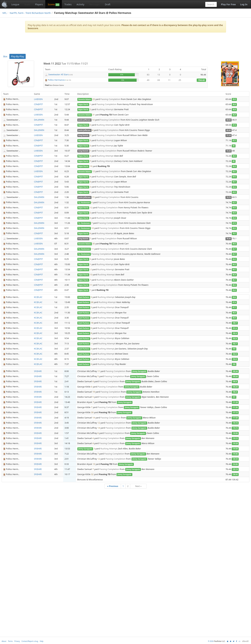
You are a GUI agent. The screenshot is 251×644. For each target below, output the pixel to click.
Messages (95, 4)
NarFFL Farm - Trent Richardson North (30, 13)
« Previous (113, 486)
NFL (5, 13)
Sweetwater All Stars (59, 74)
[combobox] (211, 4)
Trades (68, 4)
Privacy (17, 641)
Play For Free (228, 4)
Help (42, 641)
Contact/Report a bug (30, 641)
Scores (54, 4)
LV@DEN (38, 99)
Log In (244, 4)
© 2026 (211, 641)
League (15, 4)
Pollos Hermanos (56, 80)
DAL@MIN (39, 120)
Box (5, 56)
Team (27, 4)
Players (39, 4)
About (4, 641)
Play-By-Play (18, 56)
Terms (10, 641)
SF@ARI (38, 371)
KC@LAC (38, 297)
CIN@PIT (39, 104)
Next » (138, 486)
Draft (108, 4)
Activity (80, 4)
